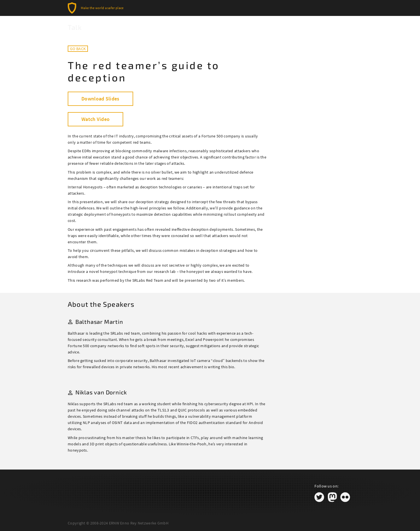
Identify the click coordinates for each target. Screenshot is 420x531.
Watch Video (95, 119)
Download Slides (100, 99)
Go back (78, 49)
